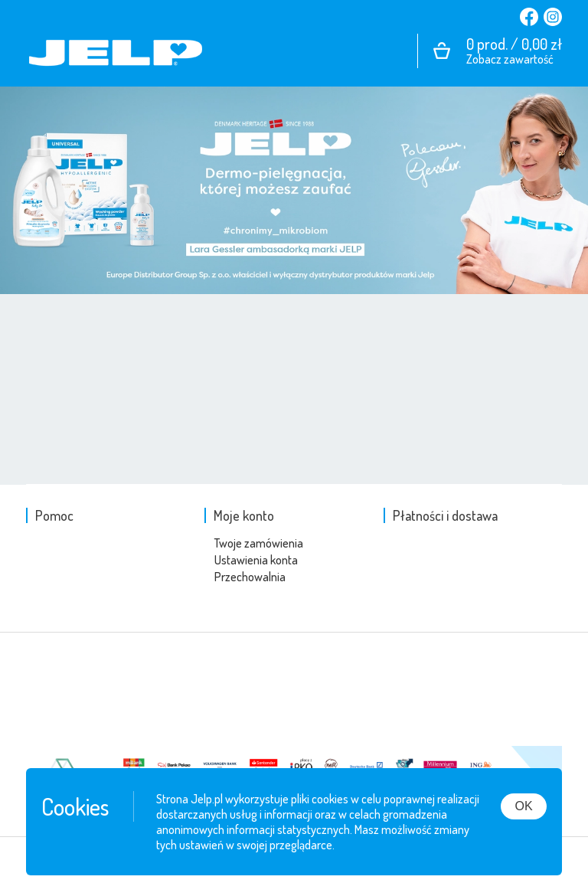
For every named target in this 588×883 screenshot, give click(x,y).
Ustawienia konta (256, 560)
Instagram (550, 17)
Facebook (529, 17)
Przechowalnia (250, 577)
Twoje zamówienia (259, 543)
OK (523, 806)
